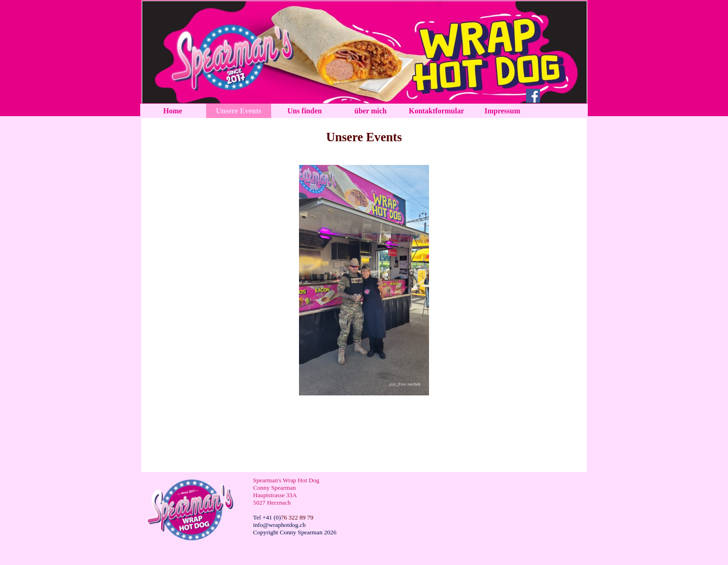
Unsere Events (239, 111)
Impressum (502, 111)
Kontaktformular (436, 111)
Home (173, 111)
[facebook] (533, 96)
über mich (370, 111)
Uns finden (305, 111)
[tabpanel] (364, 137)
